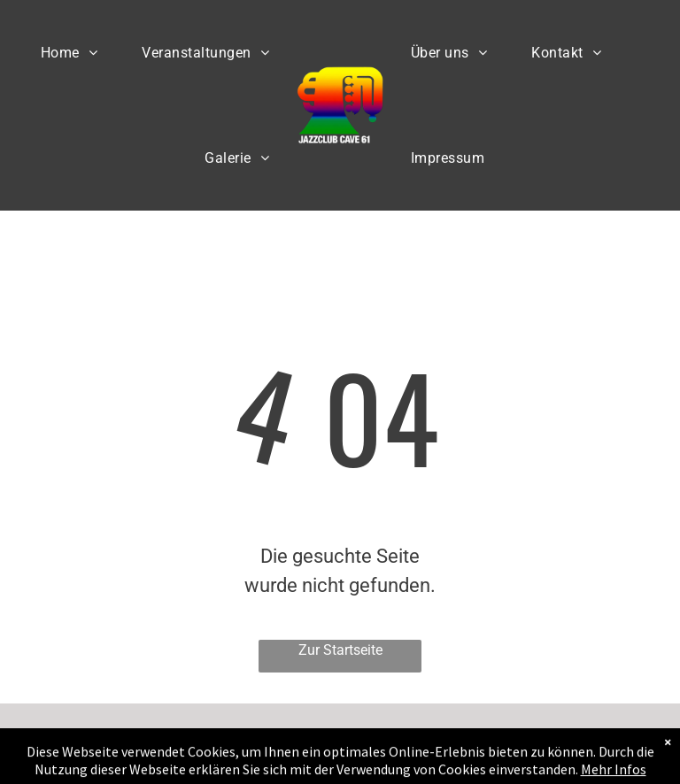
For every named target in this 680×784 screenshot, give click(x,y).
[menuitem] (69, 53)
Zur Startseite (340, 650)
